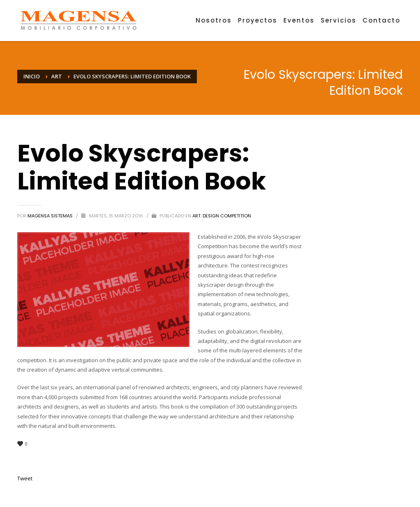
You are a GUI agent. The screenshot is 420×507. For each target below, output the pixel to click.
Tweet (25, 478)
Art (196, 216)
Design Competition (227, 216)
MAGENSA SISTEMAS (51, 216)
